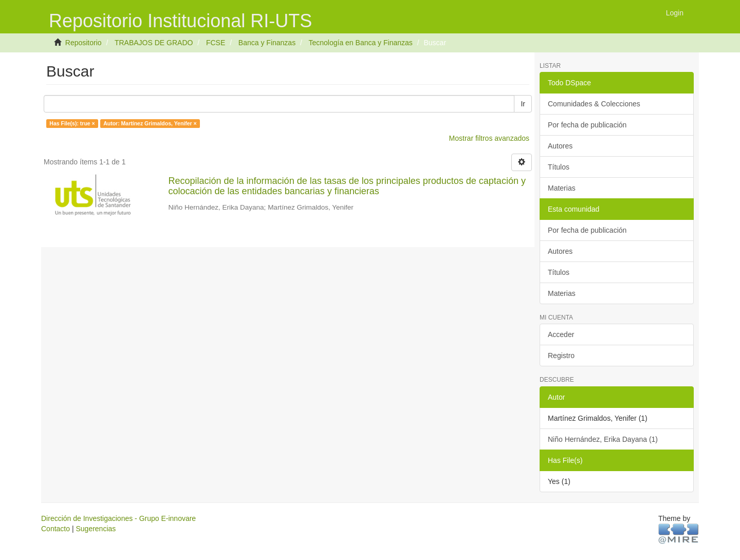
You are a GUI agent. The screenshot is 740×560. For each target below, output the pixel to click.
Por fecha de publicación (587, 125)
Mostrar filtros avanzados (489, 138)
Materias (562, 188)
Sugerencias (96, 529)
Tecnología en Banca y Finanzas (360, 43)
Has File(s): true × (72, 123)
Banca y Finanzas (267, 43)
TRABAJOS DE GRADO (154, 43)
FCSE (216, 43)
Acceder (561, 334)
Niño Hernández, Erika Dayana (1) (603, 439)
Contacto (55, 529)
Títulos (559, 167)
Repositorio (84, 43)
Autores (560, 146)
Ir (523, 104)
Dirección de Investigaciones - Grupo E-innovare (118, 518)
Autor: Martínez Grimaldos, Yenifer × (150, 123)
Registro (561, 356)
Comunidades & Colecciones (594, 104)
